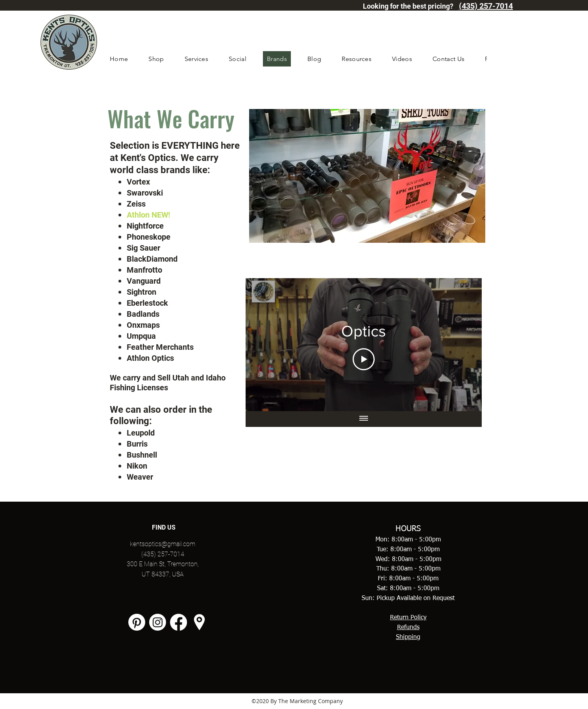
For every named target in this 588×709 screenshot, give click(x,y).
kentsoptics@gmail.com (163, 544)
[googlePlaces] (199, 622)
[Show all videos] (364, 419)
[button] (156, 59)
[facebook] (178, 622)
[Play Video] (364, 359)
